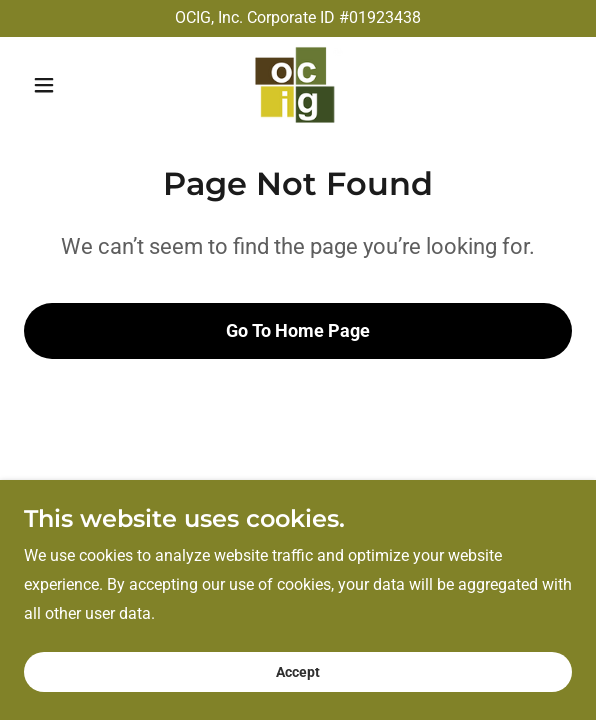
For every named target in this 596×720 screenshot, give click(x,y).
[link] (297, 85)
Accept (298, 672)
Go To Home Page (298, 322)
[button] (65, 85)
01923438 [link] (385, 17)
